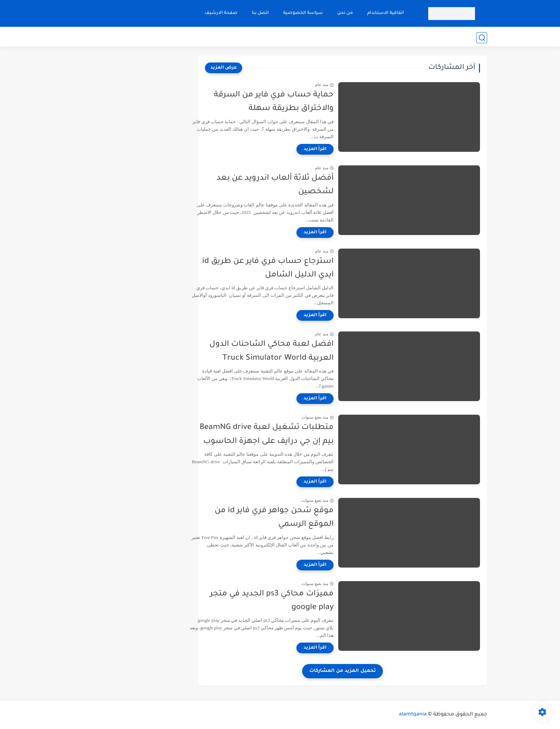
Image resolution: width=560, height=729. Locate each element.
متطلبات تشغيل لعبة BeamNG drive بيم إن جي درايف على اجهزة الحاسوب (283, 435)
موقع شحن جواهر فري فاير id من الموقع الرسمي (290, 518)
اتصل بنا (260, 13)
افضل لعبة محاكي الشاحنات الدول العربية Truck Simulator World (287, 351)
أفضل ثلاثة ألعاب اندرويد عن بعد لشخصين (291, 185)
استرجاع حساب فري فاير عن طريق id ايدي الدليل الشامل (284, 269)
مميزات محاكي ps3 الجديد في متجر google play (288, 601)
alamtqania (413, 715)
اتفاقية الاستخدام (385, 13)
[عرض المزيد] (224, 68)
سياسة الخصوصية (302, 13)
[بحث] (482, 38)
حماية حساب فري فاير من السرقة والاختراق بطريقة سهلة (290, 102)
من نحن (344, 13)
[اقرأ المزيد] (331, 149)
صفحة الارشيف (220, 13)
